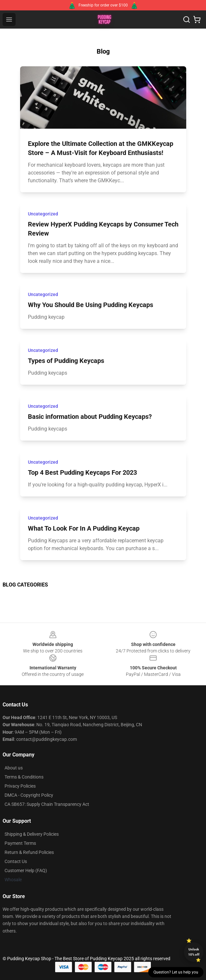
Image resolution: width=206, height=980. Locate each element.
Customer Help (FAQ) (26, 870)
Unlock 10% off (194, 952)
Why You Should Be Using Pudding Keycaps (91, 305)
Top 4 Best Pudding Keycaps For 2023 (82, 472)
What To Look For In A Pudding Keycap (84, 528)
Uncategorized (43, 214)
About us (14, 768)
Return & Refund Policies (29, 852)
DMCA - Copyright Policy (29, 795)
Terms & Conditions (24, 777)
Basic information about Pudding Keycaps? (90, 417)
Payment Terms (20, 843)
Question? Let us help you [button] (176, 972)
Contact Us (16, 861)
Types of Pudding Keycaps (66, 361)
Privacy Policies (20, 786)
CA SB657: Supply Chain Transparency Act (47, 804)
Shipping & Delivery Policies (32, 834)
